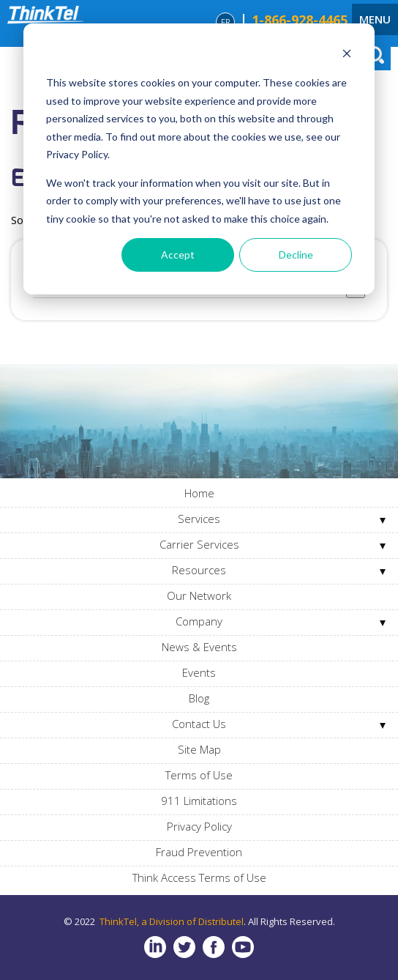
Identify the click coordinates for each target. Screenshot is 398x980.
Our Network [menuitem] (199, 595)
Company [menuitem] (199, 621)
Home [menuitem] (199, 493)
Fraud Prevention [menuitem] (199, 852)
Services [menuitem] (199, 519)
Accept (178, 255)
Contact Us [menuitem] (199, 724)
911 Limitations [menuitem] (199, 801)
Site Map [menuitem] (199, 749)
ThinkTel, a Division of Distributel (172, 921)
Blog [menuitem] (199, 698)
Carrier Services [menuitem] (199, 544)
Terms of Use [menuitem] (199, 775)
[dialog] (199, 159)
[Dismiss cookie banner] (347, 55)
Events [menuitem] (199, 672)
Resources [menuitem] (199, 570)
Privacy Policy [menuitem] (199, 826)
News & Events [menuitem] (199, 647)
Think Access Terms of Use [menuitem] (199, 877)
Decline (296, 255)
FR (226, 22)
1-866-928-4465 (300, 20)
